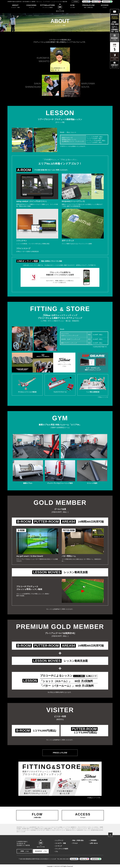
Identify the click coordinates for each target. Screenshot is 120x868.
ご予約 (41, 851)
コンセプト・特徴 (61, 843)
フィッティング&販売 (62, 849)
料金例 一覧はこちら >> (68, 132)
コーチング (59, 846)
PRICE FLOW (60, 753)
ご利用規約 (75, 2)
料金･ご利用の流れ (78, 840)
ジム (57, 851)
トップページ (59, 840)
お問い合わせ (94, 843)
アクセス (75, 843)
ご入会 (25, 851)
